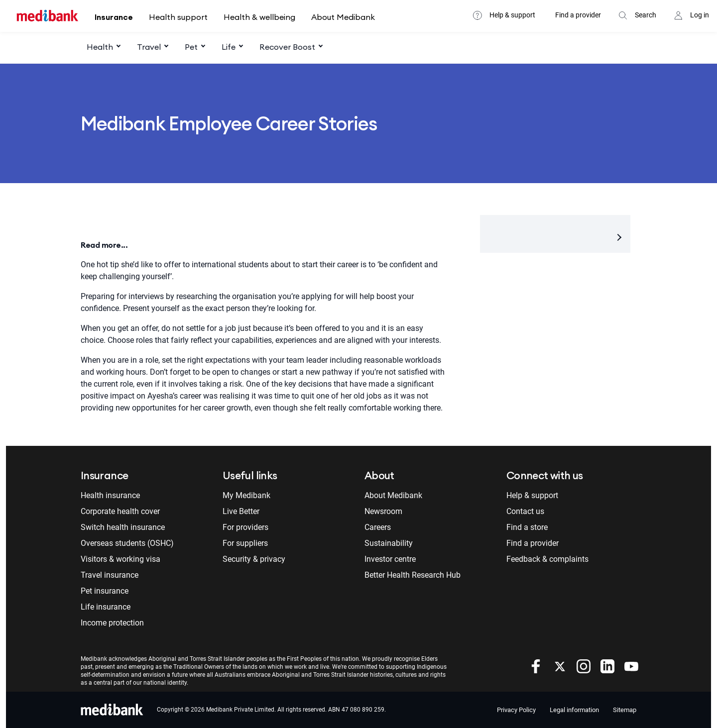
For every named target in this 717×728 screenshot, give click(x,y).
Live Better (241, 511)
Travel (149, 47)
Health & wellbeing (259, 17)
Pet (191, 47)
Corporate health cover (120, 511)
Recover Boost (287, 47)
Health (100, 47)
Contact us (525, 511)
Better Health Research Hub (413, 575)
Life (229, 47)
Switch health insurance (123, 527)
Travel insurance (110, 575)
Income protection (112, 623)
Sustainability (389, 543)
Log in (700, 15)
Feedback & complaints (547, 559)
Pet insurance (105, 591)
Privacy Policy (516, 710)
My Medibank (246, 495)
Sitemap (625, 710)
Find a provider (578, 15)
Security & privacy (254, 559)
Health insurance (110, 495)
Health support (178, 17)
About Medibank (343, 17)
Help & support (512, 15)
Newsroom (383, 511)
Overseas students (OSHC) (127, 543)
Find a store (527, 527)
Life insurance (106, 607)
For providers (245, 527)
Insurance (114, 17)
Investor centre (390, 559)
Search (646, 15)
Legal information (574, 710)
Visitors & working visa (120, 559)
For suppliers (245, 543)
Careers (378, 527)
